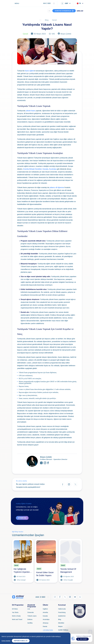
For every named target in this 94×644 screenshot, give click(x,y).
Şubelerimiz (62, 616)
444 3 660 (47, 3)
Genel (54, 20)
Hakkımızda (62, 609)
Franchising (62, 612)
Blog (47, 20)
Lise (29, 609)
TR (79, 3)
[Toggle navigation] (16, 3)
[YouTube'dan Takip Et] (75, 597)
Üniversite (31, 612)
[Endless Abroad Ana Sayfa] (18, 11)
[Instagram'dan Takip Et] (55, 597)
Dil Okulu (15, 609)
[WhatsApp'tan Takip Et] (80, 597)
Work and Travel (17, 619)
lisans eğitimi (30, 71)
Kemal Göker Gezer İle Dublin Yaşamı (45, 574)
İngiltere (45, 609)
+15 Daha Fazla (48, 630)
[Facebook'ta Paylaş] (63, 484)
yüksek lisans (31, 111)
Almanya (46, 623)
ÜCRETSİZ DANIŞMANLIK (63, 11)
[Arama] (49, 11)
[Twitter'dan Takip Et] (65, 597)
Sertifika (30, 623)
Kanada (45, 169)
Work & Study (16, 616)
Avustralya (53, 169)
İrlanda (45, 626)
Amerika (45, 612)
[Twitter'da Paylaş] (75, 484)
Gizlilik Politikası (63, 630)
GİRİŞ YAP (80, 11)
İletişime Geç (22, 518)
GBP (65, 3)
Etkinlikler (61, 623)
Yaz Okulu (15, 612)
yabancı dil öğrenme (57, 187)
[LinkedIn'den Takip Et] (70, 597)
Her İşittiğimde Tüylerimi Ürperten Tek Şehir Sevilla (22, 571)
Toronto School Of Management (68, 570)
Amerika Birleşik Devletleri (32, 169)
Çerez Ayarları (6, 641)
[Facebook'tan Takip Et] (60, 597)
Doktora (30, 619)
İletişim (60, 626)
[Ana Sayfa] (40, 20)
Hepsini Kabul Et (21, 641)
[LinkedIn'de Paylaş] (69, 484)
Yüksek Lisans (32, 616)
